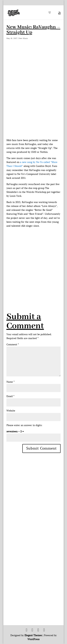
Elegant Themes (33, 635)
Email (10, 396)
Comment (13, 345)
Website (11, 411)
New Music (23, 38)
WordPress (33, 639)
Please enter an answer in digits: (24, 425)
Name (10, 382)
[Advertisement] (33, 261)
